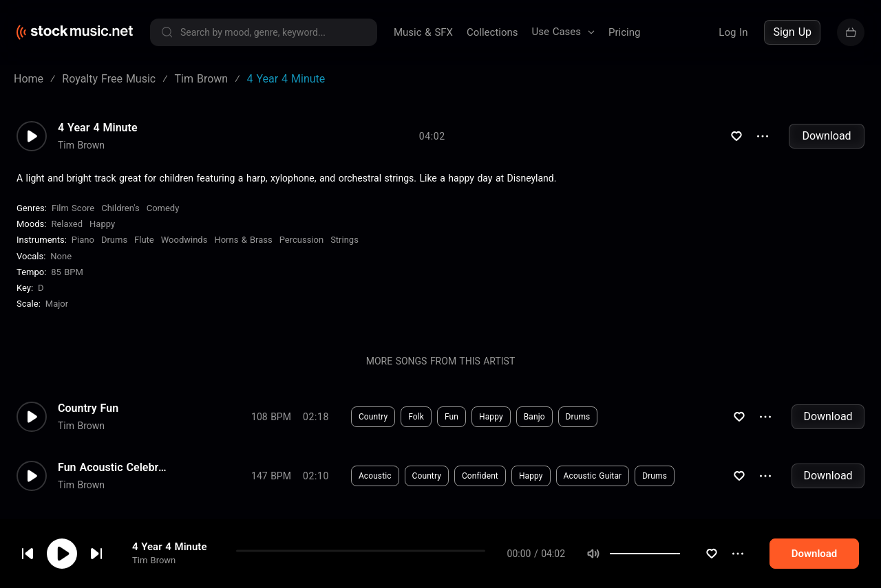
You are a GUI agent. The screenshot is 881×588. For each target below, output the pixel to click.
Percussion (301, 240)
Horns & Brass (243, 240)
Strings (344, 240)
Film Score (73, 208)
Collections (492, 32)
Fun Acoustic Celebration (113, 468)
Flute (144, 240)
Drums (114, 240)
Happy (102, 224)
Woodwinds (184, 240)
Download (826, 136)
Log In (733, 32)
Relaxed (67, 224)
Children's (120, 208)
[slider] (725, 554)
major (57, 304)
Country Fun (88, 409)
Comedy (163, 208)
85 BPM (67, 272)
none (61, 256)
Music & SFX (423, 32)
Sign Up (792, 32)
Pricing (624, 32)
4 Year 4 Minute (169, 547)
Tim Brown (154, 560)
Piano (83, 240)
